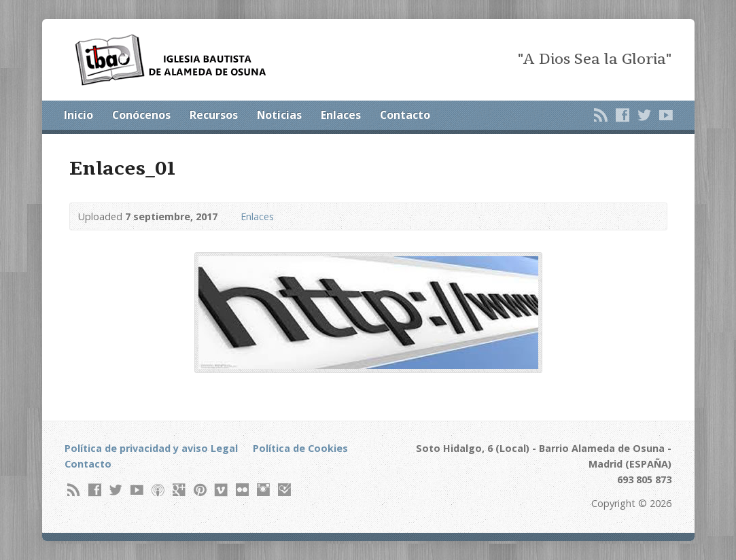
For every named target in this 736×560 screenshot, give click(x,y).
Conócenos (141, 115)
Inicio (78, 115)
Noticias (279, 115)
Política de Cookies (300, 448)
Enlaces (341, 115)
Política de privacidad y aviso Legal (151, 448)
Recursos (214, 115)
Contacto (405, 115)
